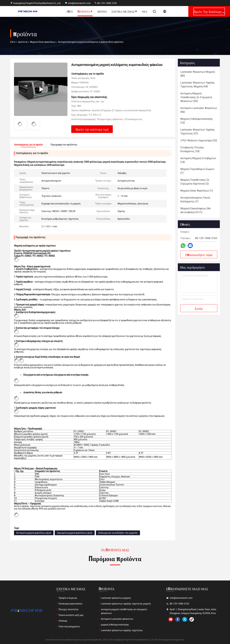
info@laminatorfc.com (78, 3)
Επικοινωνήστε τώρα (199, 255)
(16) (197, 121)
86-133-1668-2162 (106, 3)
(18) (192, 149)
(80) (198, 74)
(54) (198, 85)
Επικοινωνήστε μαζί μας (71, 615)
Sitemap (63, 621)
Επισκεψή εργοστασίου (71, 604)
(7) (197, 171)
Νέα (145, 11)
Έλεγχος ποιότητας (69, 609)
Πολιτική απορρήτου (69, 627)
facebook (178, 619)
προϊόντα (23, 42)
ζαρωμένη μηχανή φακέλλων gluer (75, 533)
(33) (199, 140)
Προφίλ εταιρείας (68, 598)
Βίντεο (102, 11)
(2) (195, 182)
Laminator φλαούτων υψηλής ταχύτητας (122, 630)
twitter (185, 619)
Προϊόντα (85, 11)
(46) (199, 110)
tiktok (192, 619)
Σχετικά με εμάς (124, 11)
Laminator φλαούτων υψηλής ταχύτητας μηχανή (126, 604)
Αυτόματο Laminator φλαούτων (117, 619)
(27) (198, 132)
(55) (196, 97)
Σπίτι (70, 11)
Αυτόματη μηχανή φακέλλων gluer (34, 533)
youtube (171, 619)
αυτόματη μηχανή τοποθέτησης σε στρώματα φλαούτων (124, 611)
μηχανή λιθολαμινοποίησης (115, 625)
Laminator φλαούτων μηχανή (116, 598)
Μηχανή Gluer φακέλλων (43, 42)
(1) (197, 191)
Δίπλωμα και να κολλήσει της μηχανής (118, 533)
